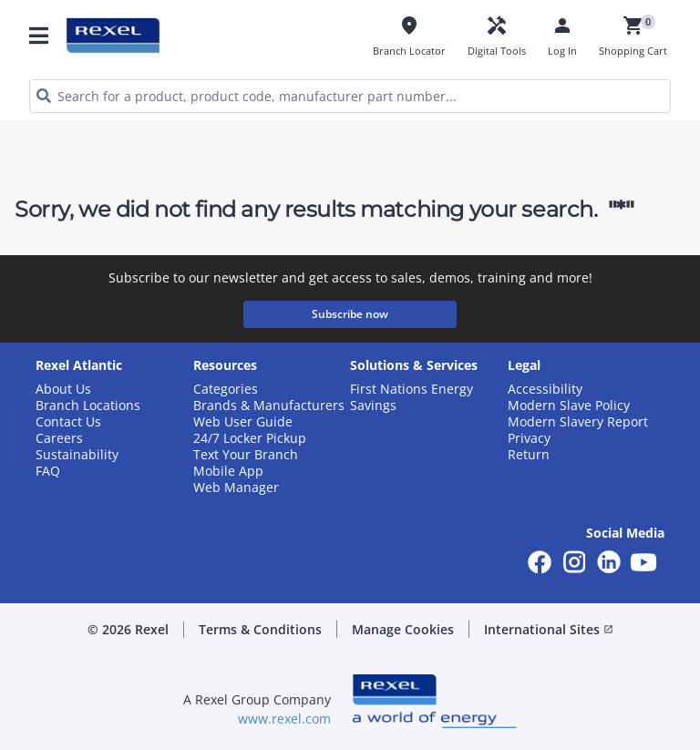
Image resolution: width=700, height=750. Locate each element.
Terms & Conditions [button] (260, 629)
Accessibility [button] (545, 389)
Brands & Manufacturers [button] (269, 406)
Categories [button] (226, 389)
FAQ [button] (48, 471)
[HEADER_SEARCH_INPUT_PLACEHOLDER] (350, 96)
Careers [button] (59, 438)
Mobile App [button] (228, 471)
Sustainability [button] (77, 455)
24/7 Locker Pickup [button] (250, 438)
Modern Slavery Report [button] (578, 422)
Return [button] (529, 455)
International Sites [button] (549, 629)
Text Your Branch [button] (246, 455)
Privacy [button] (529, 438)
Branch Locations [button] (88, 406)
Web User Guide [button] (243, 422)
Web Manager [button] (236, 488)
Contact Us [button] (68, 422)
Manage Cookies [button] (403, 629)
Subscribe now (350, 314)
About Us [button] (63, 389)
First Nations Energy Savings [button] (412, 397)
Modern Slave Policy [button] (569, 406)
